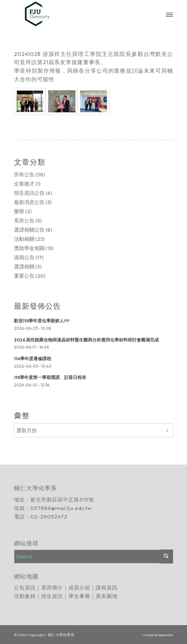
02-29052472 (49, 517)
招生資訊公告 (29, 193)
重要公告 (24, 276)
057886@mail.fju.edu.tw (61, 508)
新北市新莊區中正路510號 (62, 500)
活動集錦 (25, 596)
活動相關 (24, 239)
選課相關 (24, 267)
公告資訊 (25, 588)
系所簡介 (52, 588)
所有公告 (24, 174)
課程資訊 (107, 588)
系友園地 (107, 596)
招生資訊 (52, 596)
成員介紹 (79, 588)
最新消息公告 (29, 202)
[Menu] (169, 14)
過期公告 (24, 257)
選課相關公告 (29, 230)
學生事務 (79, 596)
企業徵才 (24, 184)
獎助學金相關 (29, 248)
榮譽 (19, 211)
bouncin (166, 635)
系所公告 (24, 221)
